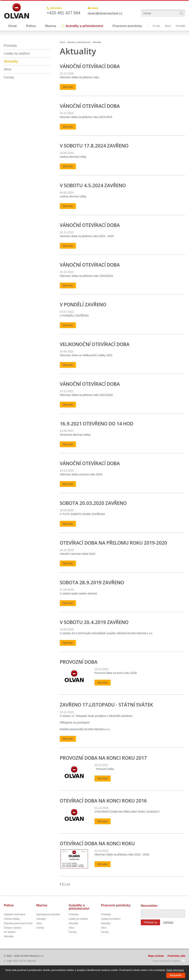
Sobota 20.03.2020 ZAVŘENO (93, 503)
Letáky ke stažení (17, 53)
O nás (156, 26)
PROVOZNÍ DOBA (79, 662)
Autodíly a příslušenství (84, 26)
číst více (68, 87)
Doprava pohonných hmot (18, 923)
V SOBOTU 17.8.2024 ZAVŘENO (94, 146)
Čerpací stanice (13, 928)
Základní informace (14, 915)
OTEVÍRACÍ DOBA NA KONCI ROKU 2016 (103, 801)
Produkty (10, 45)
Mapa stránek (156, 956)
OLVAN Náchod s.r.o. (32, 956)
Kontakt (180, 26)
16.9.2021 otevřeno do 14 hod (97, 424)
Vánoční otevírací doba (90, 66)
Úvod (12, 26)
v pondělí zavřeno (83, 304)
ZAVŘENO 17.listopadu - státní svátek (106, 705)
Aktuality (97, 42)
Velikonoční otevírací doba (95, 344)
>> (68, 884)
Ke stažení (10, 932)
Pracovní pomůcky (127, 26)
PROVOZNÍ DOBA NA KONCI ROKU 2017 (103, 758)
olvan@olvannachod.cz (105, 13)
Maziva (51, 26)
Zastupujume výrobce (48, 915)
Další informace (175, 970)
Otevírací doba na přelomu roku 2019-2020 (113, 543)
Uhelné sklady (12, 919)
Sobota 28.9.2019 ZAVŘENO (92, 582)
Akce (168, 26)
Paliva (31, 26)
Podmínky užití (176, 956)
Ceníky (9, 77)
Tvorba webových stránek (165, 961)
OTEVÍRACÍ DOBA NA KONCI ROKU (97, 843)
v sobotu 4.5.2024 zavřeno (93, 185)
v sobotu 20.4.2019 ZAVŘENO (94, 622)
